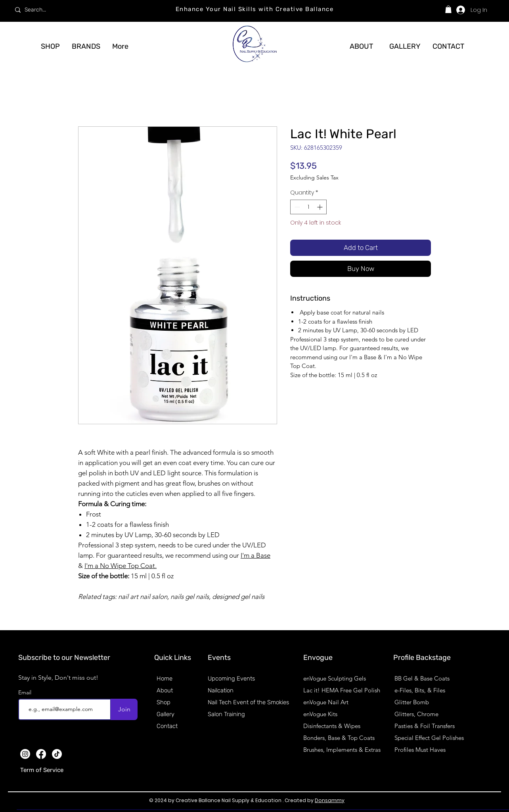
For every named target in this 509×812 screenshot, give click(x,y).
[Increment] (321, 207)
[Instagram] (25, 754)
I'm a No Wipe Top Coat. (121, 566)
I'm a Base (255, 555)
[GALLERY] (405, 46)
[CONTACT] (448, 46)
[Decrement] (296, 207)
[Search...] (70, 10)
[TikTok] (57, 754)
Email (26, 692)
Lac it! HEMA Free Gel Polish (342, 690)
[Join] (124, 709)
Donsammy (330, 800)
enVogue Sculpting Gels (335, 678)
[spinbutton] (308, 207)
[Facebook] (41, 754)
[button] (448, 9)
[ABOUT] (361, 46)
